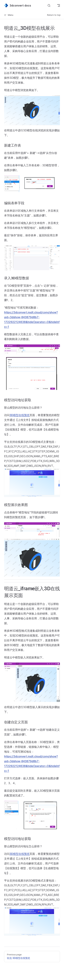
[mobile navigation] (59, 5)
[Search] (49, 6)
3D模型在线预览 (20, 415)
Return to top (54, 15)
